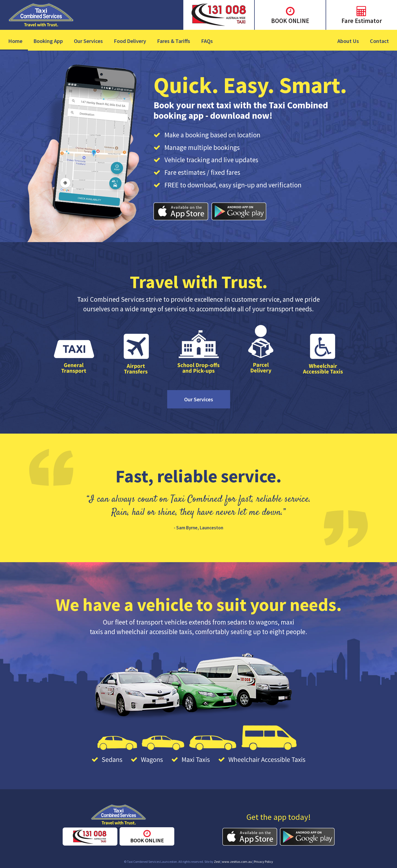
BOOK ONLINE (290, 21)
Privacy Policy (263, 862)
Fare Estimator (362, 21)
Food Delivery (130, 41)
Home (15, 41)
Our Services (88, 41)
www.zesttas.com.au (237, 862)
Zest (217, 862)
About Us (348, 41)
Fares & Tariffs (174, 41)
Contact (379, 41)
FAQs (207, 41)
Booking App (48, 41)
